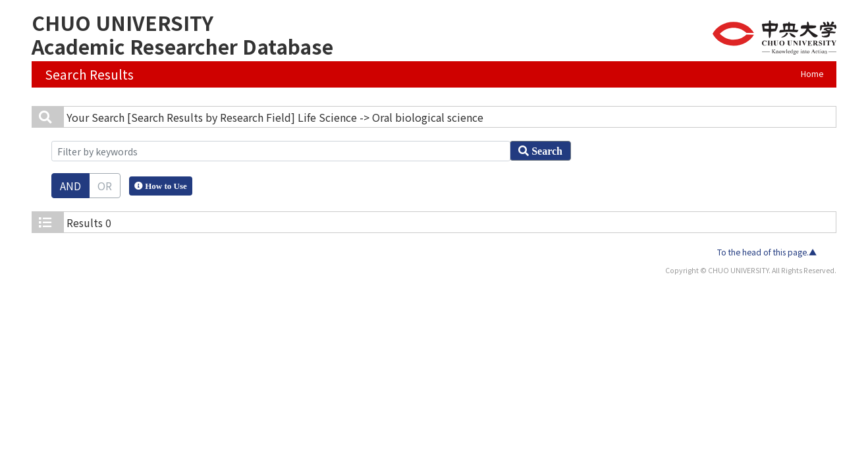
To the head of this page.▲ (767, 252)
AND (70, 186)
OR (105, 186)
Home (812, 74)
